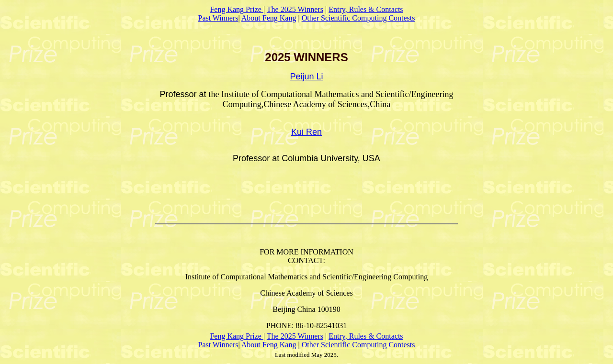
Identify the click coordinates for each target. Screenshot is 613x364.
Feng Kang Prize (237, 9)
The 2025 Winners (295, 9)
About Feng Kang (269, 18)
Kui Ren (306, 132)
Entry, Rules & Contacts (366, 9)
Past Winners (218, 18)
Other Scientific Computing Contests (358, 18)
